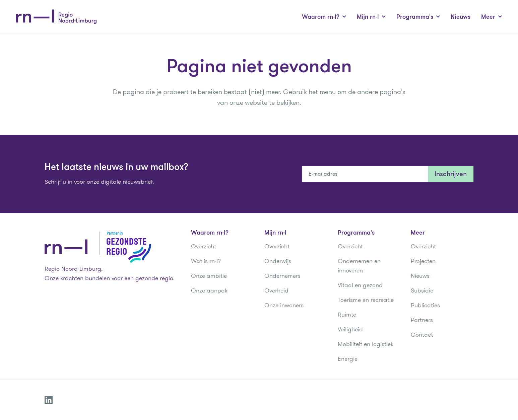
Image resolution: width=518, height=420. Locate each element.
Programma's (418, 17)
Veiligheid (350, 329)
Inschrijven (451, 174)
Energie (348, 359)
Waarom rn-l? (324, 17)
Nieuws (461, 17)
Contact (422, 335)
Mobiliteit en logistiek (366, 344)
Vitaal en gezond (360, 285)
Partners (422, 320)
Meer (492, 17)
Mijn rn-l (371, 17)
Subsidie (422, 290)
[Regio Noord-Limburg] (56, 17)
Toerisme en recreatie (366, 300)
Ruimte (347, 315)
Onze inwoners (284, 305)
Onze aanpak (209, 290)
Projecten (423, 261)
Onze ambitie (209, 276)
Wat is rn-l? (206, 261)
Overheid (276, 290)
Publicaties (425, 305)
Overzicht (204, 246)
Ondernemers (282, 276)
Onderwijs (278, 261)
